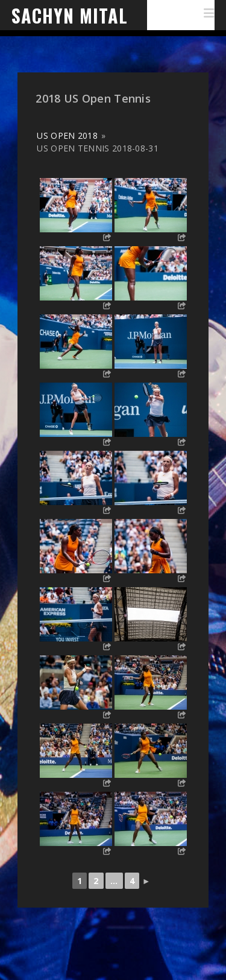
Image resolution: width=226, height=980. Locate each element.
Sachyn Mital (70, 15)
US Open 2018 (67, 135)
